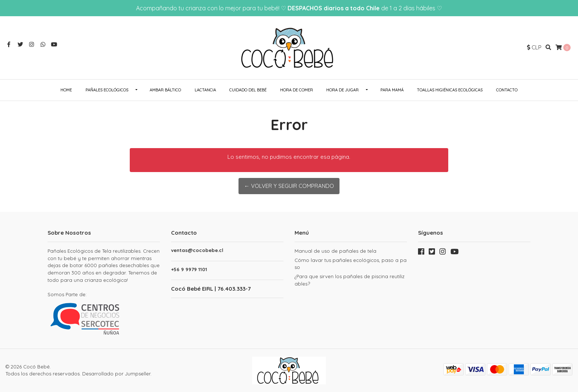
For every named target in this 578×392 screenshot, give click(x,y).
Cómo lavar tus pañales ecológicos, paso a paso (351, 264)
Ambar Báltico (165, 90)
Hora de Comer (297, 90)
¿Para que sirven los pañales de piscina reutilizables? (349, 280)
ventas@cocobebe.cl (197, 250)
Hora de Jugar (342, 90)
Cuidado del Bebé (248, 90)
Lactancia (205, 90)
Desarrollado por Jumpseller (116, 374)
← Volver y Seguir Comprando (289, 186)
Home (66, 90)
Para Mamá (392, 90)
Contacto (507, 90)
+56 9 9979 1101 (189, 269)
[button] (534, 48)
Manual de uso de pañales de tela (335, 251)
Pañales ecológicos (107, 90)
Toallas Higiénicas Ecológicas (450, 90)
